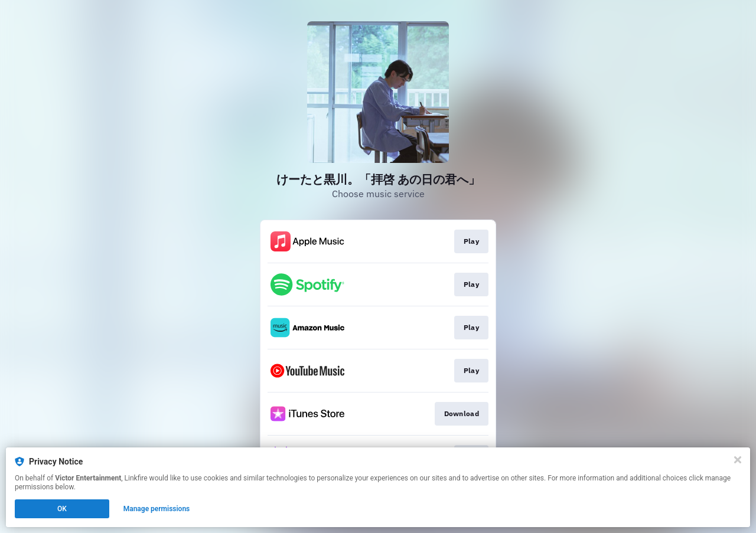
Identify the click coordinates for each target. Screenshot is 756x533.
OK (62, 509)
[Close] (738, 460)
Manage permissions (157, 509)
